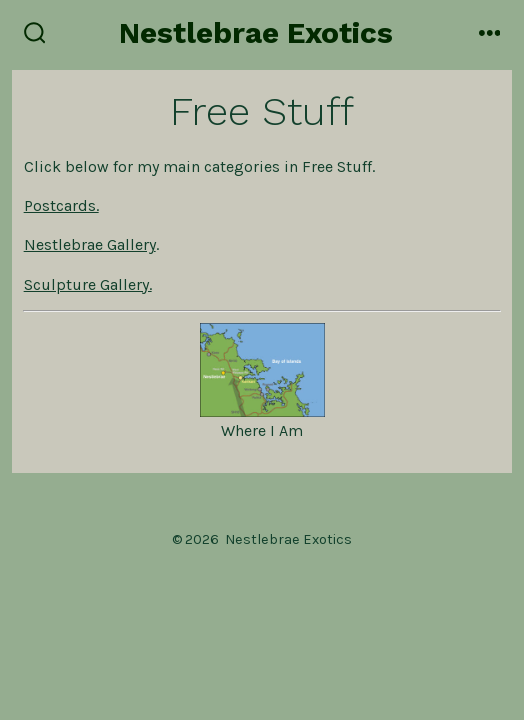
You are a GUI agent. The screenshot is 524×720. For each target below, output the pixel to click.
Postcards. (61, 205)
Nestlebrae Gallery (90, 244)
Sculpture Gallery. (88, 284)
